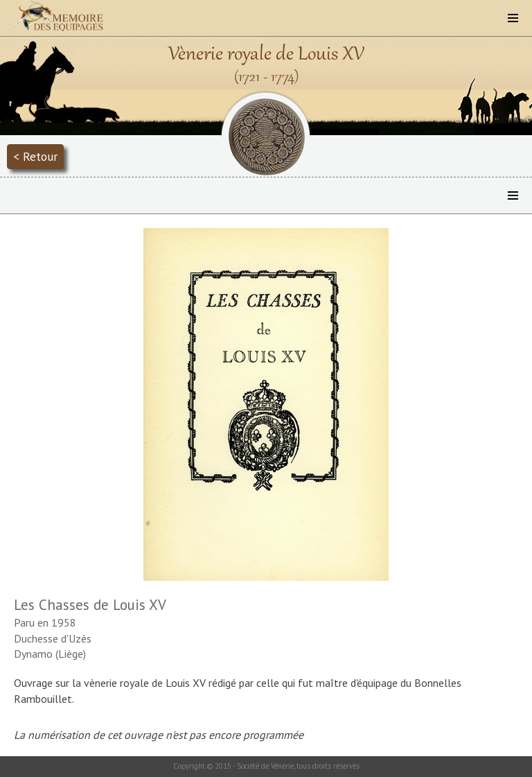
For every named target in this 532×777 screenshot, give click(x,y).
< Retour (35, 156)
